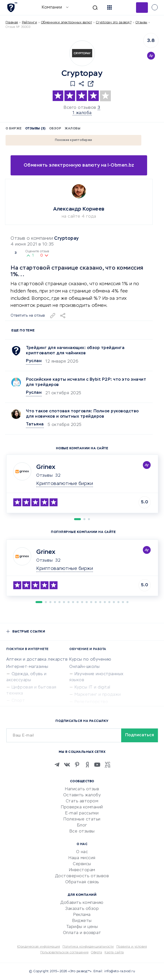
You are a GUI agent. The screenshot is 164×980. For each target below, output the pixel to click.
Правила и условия (132, 947)
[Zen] (87, 765)
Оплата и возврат (82, 933)
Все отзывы (82, 831)
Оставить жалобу (82, 795)
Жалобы (73, 129)
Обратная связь (82, 882)
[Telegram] (57, 765)
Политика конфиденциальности (88, 947)
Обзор (55, 129)
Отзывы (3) (35, 129)
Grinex (46, 467)
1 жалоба (82, 113)
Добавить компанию (82, 903)
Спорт (18, 701)
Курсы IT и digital (92, 688)
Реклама (82, 915)
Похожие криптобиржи (74, 140)
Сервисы (82, 864)
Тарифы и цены (82, 927)
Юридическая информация (39, 947)
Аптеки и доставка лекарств (37, 660)
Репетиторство (91, 702)
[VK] (67, 765)
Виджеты (82, 921)
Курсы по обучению (90, 660)
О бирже (14, 129)
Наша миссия (82, 858)
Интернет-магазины (27, 667)
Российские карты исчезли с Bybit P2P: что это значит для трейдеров (86, 382)
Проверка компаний (82, 807)
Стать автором (82, 801)
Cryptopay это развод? (114, 23)
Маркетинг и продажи (98, 695)
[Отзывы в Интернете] (12, 7)
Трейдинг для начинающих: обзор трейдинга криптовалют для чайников (75, 351)
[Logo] (82, 53)
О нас (82, 852)
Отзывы (44, 476)
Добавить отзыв (142, 8)
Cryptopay (67, 238)
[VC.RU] (107, 765)
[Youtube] (97, 765)
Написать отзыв (82, 789)
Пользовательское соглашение (64, 953)
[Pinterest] (77, 765)
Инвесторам (82, 870)
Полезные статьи (82, 819)
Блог (82, 825)
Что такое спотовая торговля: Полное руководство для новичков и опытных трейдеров (82, 414)
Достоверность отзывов (82, 876)
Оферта (96, 953)
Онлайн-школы (84, 667)
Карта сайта (114, 953)
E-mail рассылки (82, 813)
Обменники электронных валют (67, 23)
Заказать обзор (82, 909)
